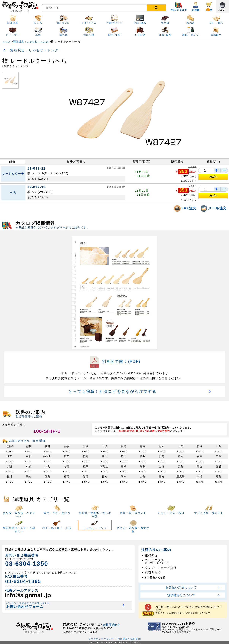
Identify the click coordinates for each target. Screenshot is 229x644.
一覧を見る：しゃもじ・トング (32, 50)
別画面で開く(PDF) (114, 362)
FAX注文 (186, 208)
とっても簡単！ (112, 392)
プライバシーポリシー (101, 639)
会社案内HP (111, 625)
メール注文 (214, 208)
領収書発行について (181, 595)
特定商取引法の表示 (129, 639)
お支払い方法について (181, 587)
